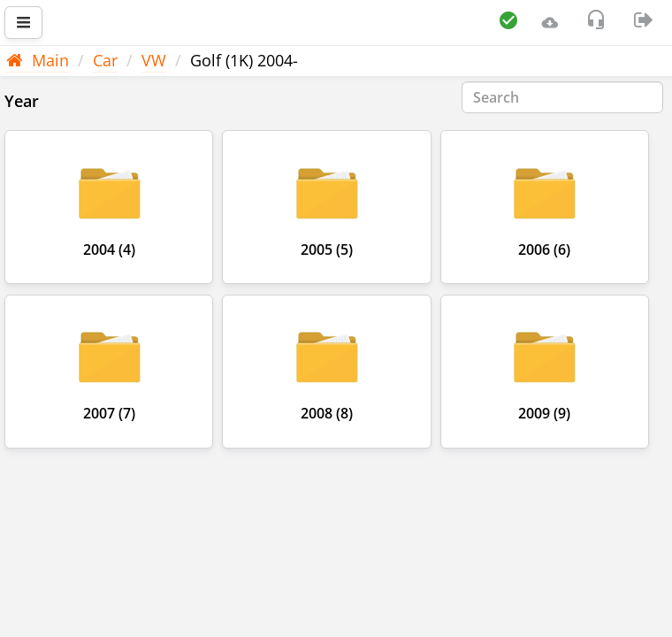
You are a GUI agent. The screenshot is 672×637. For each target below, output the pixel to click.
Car (105, 60)
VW (154, 60)
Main (38, 60)
